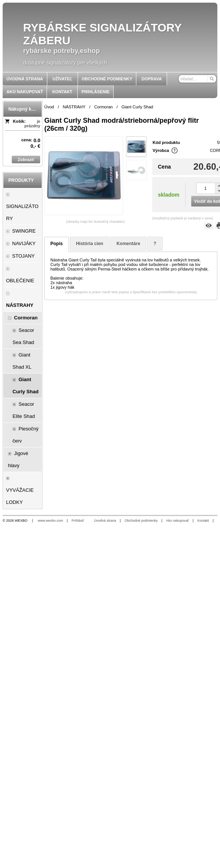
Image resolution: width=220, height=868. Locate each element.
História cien (90, 244)
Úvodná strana (105, 521)
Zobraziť (26, 160)
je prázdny (32, 124)
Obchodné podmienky (141, 521)
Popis (57, 244)
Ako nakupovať (177, 521)
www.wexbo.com (51, 521)
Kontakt (203, 521)
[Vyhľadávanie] (197, 79)
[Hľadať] (211, 79)
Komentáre (129, 244)
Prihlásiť (78, 521)
